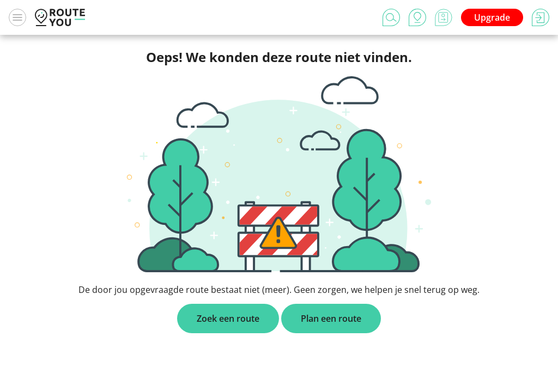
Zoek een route (228, 318)
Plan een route (331, 318)
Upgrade (492, 17)
